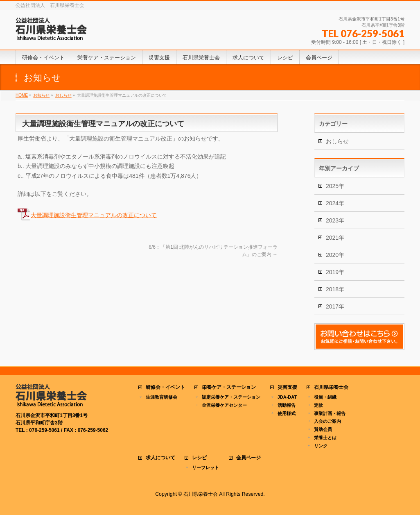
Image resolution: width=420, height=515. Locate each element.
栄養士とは (325, 438)
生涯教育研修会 (161, 397)
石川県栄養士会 (331, 387)
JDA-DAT (287, 397)
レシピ (199, 458)
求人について (160, 458)
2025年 (335, 186)
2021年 (335, 238)
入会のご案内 (327, 421)
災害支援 (287, 387)
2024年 (335, 203)
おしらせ (337, 141)
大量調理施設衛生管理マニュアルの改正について (94, 215)
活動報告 (287, 405)
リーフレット (205, 467)
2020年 (335, 255)
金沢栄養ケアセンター (224, 405)
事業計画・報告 (330, 413)
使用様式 (287, 413)
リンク (321, 446)
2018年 (335, 289)
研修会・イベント (165, 387)
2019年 (335, 272)
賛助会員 (323, 429)
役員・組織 (325, 397)
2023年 (335, 220)
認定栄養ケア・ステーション (231, 397)
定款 (318, 405)
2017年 (335, 306)
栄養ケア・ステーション (229, 387)
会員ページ (248, 458)
